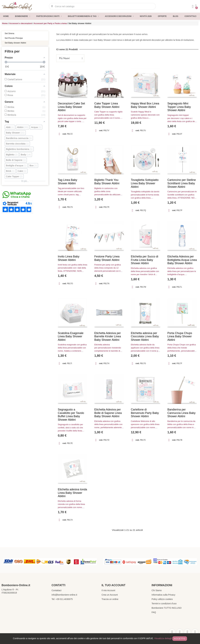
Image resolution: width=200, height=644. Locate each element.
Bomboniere (22, 16)
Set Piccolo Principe (14, 38)
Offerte (162, 16)
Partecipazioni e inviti (49, 16)
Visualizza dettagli (163, 638)
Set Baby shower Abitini (15, 43)
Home (6, 16)
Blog (176, 16)
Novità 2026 (146, 16)
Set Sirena (9, 33)
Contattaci (190, 16)
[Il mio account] (193, 7)
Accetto (180, 639)
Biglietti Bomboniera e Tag (83, 16)
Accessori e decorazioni (119, 16)
